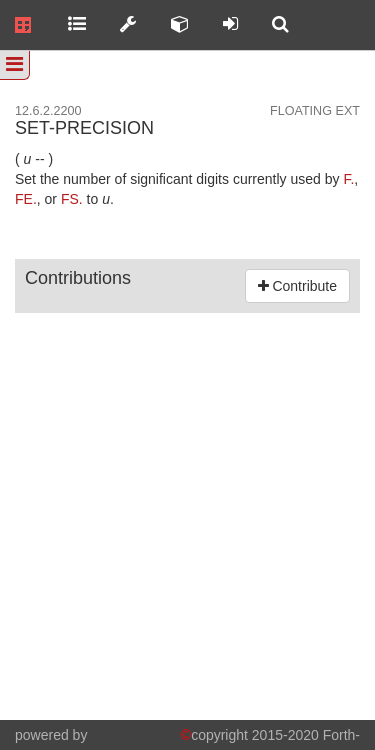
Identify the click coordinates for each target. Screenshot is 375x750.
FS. (72, 199)
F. (348, 179)
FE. (26, 199)
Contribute (297, 286)
